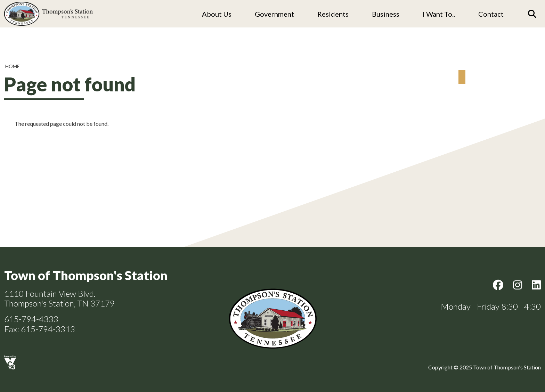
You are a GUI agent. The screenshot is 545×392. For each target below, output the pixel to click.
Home (13, 66)
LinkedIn (536, 285)
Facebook (498, 285)
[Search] (532, 14)
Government (274, 14)
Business (386, 14)
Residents (333, 14)
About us (217, 14)
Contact (491, 14)
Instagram (518, 285)
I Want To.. (439, 14)
